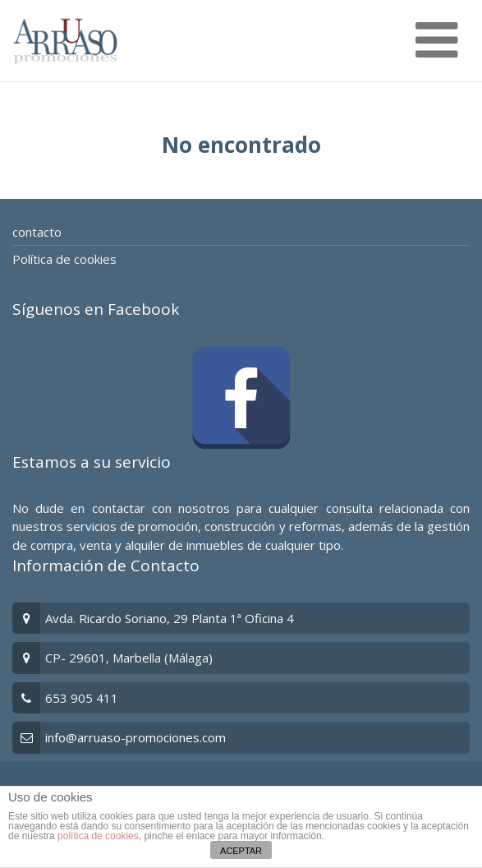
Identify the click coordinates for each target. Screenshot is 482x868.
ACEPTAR (241, 851)
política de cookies (98, 836)
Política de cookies (64, 259)
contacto (37, 232)
